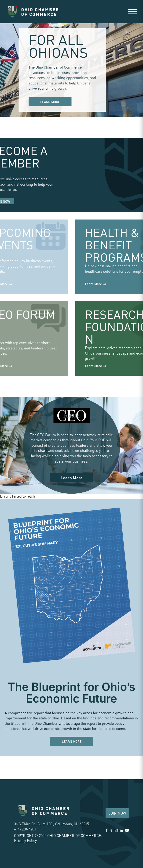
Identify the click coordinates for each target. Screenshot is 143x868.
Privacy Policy (25, 840)
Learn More (50, 102)
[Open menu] (132, 12)
